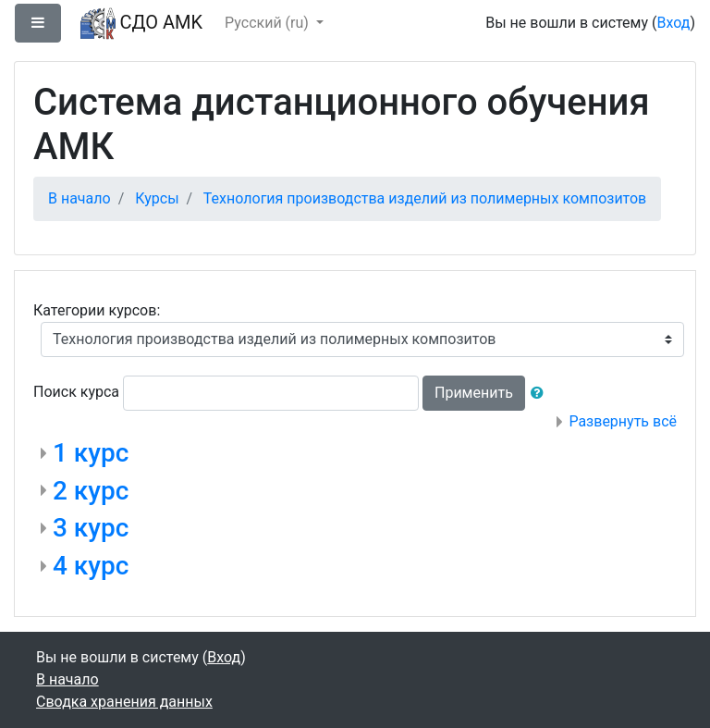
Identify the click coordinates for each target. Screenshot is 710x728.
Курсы (157, 198)
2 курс (91, 491)
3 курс (91, 528)
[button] (541, 393)
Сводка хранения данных (124, 702)
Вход (673, 23)
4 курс (91, 566)
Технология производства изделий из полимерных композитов (425, 198)
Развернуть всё (623, 421)
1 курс (91, 453)
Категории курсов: (97, 310)
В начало (80, 198)
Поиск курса (76, 392)
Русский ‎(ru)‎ (269, 23)
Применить (474, 393)
